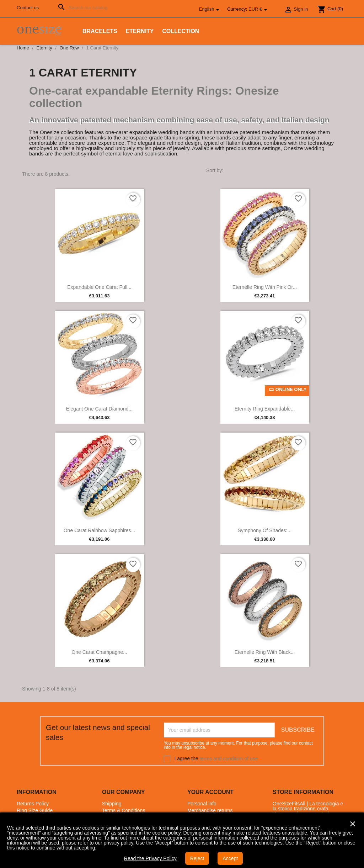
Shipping (112, 804)
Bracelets (100, 31)
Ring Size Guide (35, 810)
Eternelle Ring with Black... (265, 652)
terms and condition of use (229, 758)
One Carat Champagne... (99, 652)
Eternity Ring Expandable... (265, 409)
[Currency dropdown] (259, 10)
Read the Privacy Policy (150, 858)
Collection (181, 31)
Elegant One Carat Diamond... (100, 409)
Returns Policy (33, 804)
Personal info (202, 804)
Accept (230, 858)
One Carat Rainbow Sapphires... (100, 530)
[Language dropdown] (210, 10)
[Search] (85, 7)
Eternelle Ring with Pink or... (265, 287)
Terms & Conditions (124, 810)
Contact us (28, 8)
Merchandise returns (210, 810)
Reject (197, 858)
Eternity (140, 31)
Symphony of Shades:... (265, 530)
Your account (210, 792)
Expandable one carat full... (99, 287)
